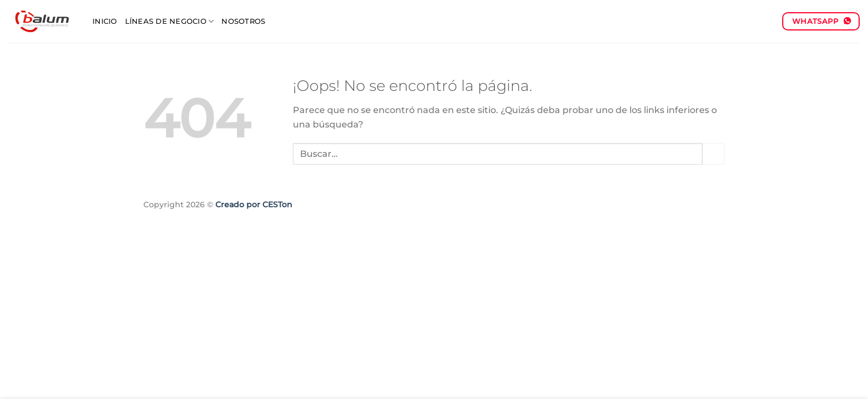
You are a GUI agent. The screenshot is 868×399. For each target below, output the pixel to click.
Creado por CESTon (254, 204)
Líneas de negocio (170, 21)
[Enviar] (714, 154)
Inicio (105, 21)
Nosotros (243, 21)
